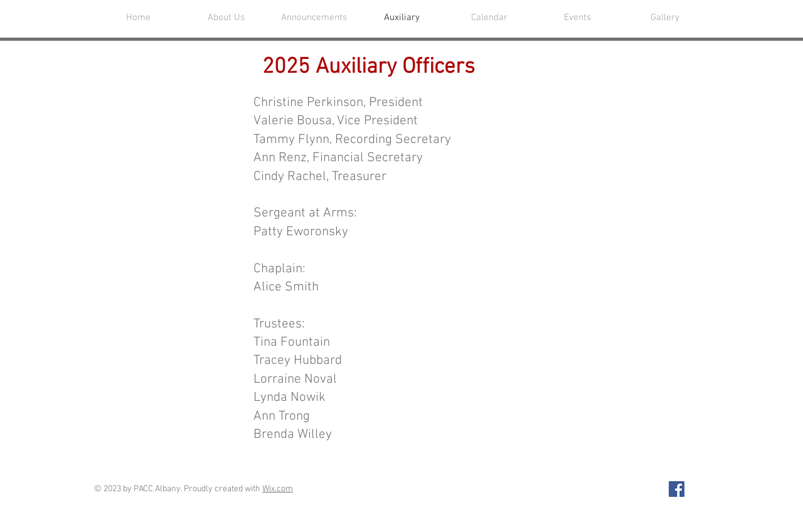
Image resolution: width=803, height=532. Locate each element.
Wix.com (278, 489)
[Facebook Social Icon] (677, 489)
